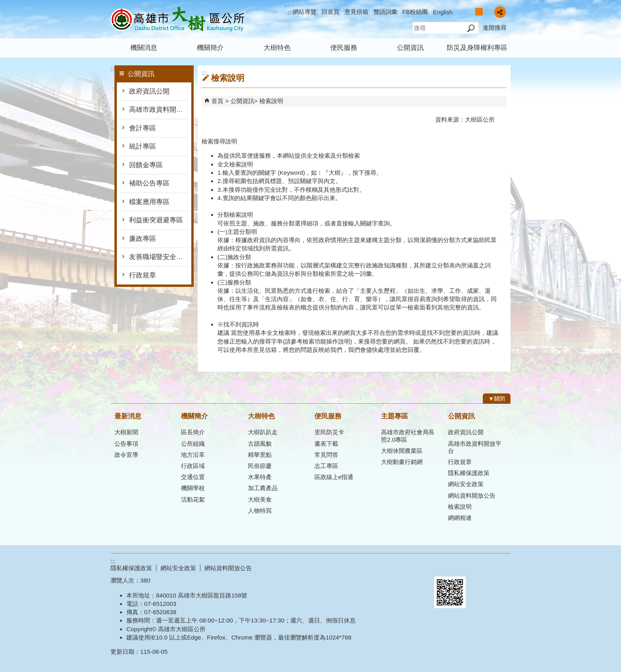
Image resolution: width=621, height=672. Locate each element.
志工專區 (326, 466)
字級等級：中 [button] (479, 12)
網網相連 (460, 518)
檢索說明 (271, 101)
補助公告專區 (149, 183)
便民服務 (344, 48)
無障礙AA (482, 567)
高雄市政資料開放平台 (159, 110)
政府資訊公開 (149, 91)
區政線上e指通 (334, 477)
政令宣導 (126, 455)
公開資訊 (410, 48)
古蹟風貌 (260, 444)
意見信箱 (356, 12)
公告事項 (126, 444)
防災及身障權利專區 (477, 48)
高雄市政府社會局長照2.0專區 (408, 436)
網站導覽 (305, 12)
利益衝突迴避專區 (156, 220)
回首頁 (331, 12)
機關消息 (144, 48)
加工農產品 (263, 488)
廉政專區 (143, 239)
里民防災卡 (329, 432)
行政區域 (193, 466)
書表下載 (326, 444)
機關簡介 (210, 48)
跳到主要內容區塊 (4, 4)
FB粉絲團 (415, 12)
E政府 (443, 566)
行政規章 (143, 275)
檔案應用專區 (149, 202)
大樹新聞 (126, 432)
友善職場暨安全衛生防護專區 (159, 257)
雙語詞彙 (385, 12)
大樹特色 (277, 48)
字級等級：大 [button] (487, 12)
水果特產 (260, 477)
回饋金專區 (146, 165)
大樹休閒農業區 (402, 451)
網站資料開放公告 (472, 495)
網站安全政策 (466, 484)
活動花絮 (193, 499)
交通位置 (193, 477)
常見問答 (326, 455)
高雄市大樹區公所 (177, 19)
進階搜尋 (495, 28)
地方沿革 (193, 455)
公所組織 (193, 444)
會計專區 (143, 128)
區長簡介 (193, 432)
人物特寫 (260, 511)
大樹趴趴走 (263, 432)
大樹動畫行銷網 (402, 462)
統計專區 (143, 146)
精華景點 (260, 455)
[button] (471, 28)
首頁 (217, 101)
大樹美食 (260, 499)
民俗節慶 (260, 466)
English (443, 12)
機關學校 (193, 488)
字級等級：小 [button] (471, 12)
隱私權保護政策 (469, 473)
